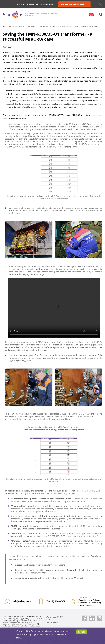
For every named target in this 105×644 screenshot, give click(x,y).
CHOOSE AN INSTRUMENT (74, 4)
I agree (81, 632)
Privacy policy (52, 623)
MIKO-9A (12, 559)
